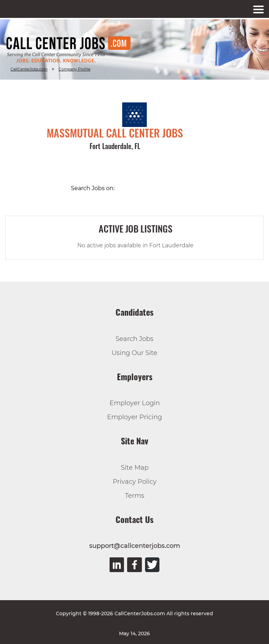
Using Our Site (134, 353)
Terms (135, 496)
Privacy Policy (135, 482)
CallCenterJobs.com (29, 69)
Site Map (135, 468)
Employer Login (135, 403)
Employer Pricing (134, 417)
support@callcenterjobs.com (135, 546)
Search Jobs (134, 339)
